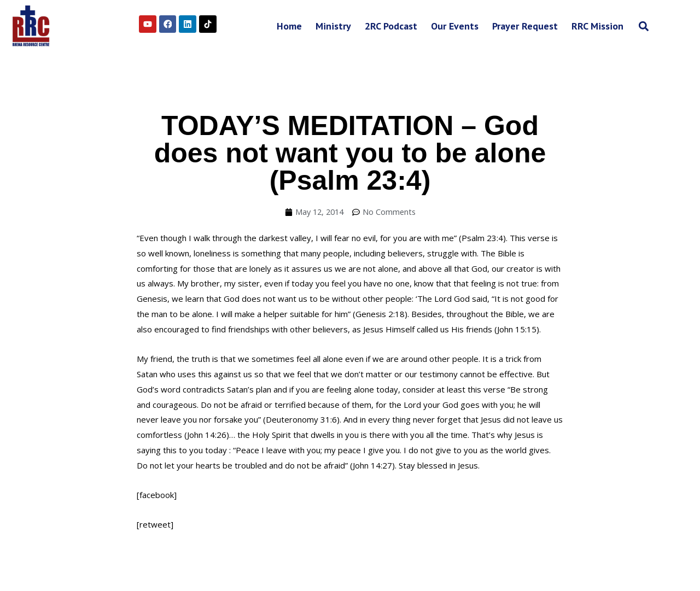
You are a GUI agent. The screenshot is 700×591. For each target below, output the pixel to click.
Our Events (455, 26)
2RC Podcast (391, 26)
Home (289, 26)
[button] (643, 26)
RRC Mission (597, 26)
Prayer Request (525, 26)
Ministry (333, 26)
